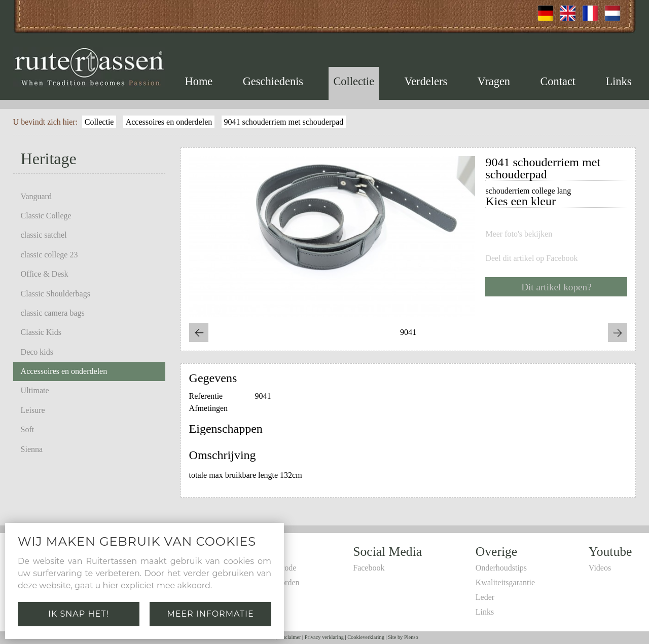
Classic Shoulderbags (56, 294)
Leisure (33, 410)
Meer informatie (210, 614)
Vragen (494, 81)
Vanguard (36, 196)
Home (199, 81)
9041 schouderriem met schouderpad (283, 122)
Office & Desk (45, 274)
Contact (558, 81)
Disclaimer (290, 637)
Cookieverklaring (366, 637)
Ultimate (35, 390)
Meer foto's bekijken (519, 234)
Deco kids (37, 352)
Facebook (369, 568)
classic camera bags (53, 313)
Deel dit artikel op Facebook (531, 258)
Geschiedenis (273, 81)
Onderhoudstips (501, 568)
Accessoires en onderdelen (169, 122)
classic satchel (44, 235)
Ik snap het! (79, 614)
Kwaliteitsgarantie (505, 582)
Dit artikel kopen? (556, 287)
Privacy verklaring (324, 637)
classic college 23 (49, 255)
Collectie (354, 81)
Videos (600, 568)
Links (618, 81)
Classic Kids (41, 332)
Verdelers (426, 81)
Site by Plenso (403, 637)
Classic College (46, 216)
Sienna (32, 449)
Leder (485, 597)
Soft (28, 429)
